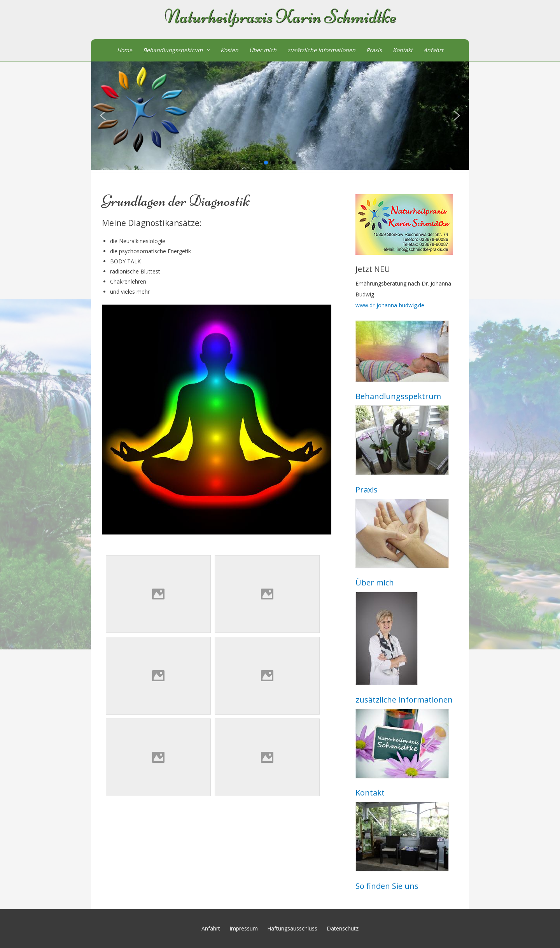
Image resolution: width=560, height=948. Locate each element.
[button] (457, 116)
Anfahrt (433, 50)
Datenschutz (343, 928)
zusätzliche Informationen (321, 50)
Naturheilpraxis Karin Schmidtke (280, 17)
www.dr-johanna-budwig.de (390, 305)
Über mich (263, 50)
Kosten (229, 50)
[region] (280, 116)
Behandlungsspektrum (173, 50)
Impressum (244, 928)
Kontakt (403, 50)
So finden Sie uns (387, 886)
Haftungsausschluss (292, 928)
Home (125, 50)
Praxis (374, 50)
